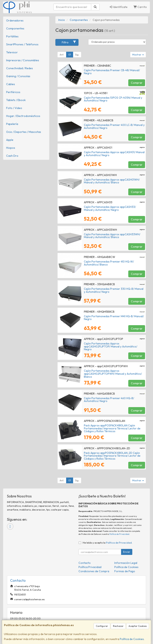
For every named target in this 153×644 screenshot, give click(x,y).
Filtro (69, 42)
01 (70, 55)
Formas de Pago (125, 571)
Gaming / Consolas (18, 76)
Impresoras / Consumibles (23, 60)
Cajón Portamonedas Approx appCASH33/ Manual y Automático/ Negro (110, 208)
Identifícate (118, 7)
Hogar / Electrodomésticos (23, 116)
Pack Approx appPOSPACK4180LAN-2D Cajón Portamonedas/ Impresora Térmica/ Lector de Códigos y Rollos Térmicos (112, 456)
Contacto (85, 563)
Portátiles (12, 36)
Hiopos (11, 148)
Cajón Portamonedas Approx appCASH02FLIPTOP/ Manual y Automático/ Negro (111, 346)
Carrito (140, 7)
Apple (10, 140)
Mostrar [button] (138, 55)
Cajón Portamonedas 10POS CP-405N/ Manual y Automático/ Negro (113, 99)
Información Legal (126, 563)
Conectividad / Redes (20, 68)
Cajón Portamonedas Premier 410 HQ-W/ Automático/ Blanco (109, 263)
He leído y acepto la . (107, 543)
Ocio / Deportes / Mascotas (24, 132)
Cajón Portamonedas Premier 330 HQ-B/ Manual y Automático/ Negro (114, 290)
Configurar (102, 626)
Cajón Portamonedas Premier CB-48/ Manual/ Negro (112, 72)
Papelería (12, 124)
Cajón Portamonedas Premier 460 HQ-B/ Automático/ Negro (109, 400)
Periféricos (13, 92)
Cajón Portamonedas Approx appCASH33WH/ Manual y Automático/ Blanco (112, 236)
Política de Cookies (132, 639)
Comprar (137, 83)
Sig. (77, 55)
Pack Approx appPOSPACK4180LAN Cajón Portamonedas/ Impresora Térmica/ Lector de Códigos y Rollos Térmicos (112, 428)
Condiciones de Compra (94, 571)
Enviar (127, 552)
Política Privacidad (90, 567)
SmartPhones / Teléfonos (22, 44)
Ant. (62, 55)
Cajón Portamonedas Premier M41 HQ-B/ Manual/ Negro (114, 318)
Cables (11, 84)
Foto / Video (14, 108)
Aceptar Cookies (138, 626)
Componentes (15, 28)
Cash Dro (12, 156)
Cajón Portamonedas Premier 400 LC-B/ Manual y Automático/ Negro (114, 126)
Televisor (12, 52)
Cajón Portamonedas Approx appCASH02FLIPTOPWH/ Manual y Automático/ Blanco (113, 374)
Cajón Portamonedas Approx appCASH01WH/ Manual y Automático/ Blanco (112, 181)
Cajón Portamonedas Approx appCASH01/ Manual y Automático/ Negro (114, 154)
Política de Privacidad (119, 534)
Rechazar (118, 626)
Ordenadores (15, 20)
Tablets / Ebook (16, 100)
